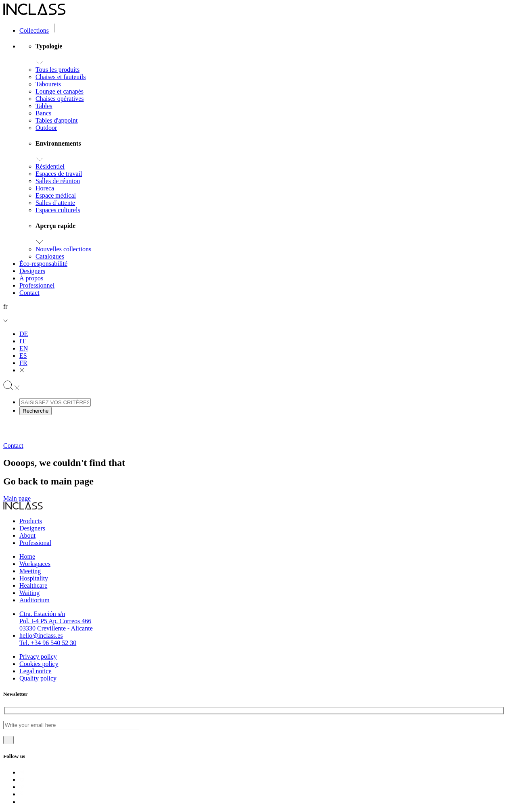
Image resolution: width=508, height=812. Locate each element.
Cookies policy (39, 664)
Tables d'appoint (56, 120)
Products (31, 521)
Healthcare (33, 586)
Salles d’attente (55, 203)
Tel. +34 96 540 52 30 (48, 643)
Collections (34, 30)
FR (23, 363)
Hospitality (34, 578)
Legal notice (36, 671)
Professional (35, 543)
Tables (44, 106)
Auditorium (34, 600)
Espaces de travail (59, 174)
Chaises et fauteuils (61, 77)
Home (27, 556)
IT (22, 341)
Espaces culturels (58, 210)
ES (23, 356)
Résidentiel (50, 166)
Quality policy (38, 678)
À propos (31, 278)
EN (24, 348)
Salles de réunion (58, 181)
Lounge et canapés (60, 91)
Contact (29, 293)
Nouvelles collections (63, 249)
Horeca (45, 188)
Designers (32, 271)
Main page (17, 498)
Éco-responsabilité (43, 264)
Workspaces (35, 564)
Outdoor (46, 128)
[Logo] (34, 13)
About (27, 535)
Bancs (43, 113)
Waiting (29, 593)
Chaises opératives (60, 99)
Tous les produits (57, 70)
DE (24, 334)
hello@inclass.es (41, 636)
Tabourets (48, 84)
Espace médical (56, 195)
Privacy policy (38, 656)
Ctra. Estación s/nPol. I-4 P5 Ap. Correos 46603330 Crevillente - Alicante (56, 621)
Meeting (30, 571)
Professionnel (37, 285)
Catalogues (50, 256)
